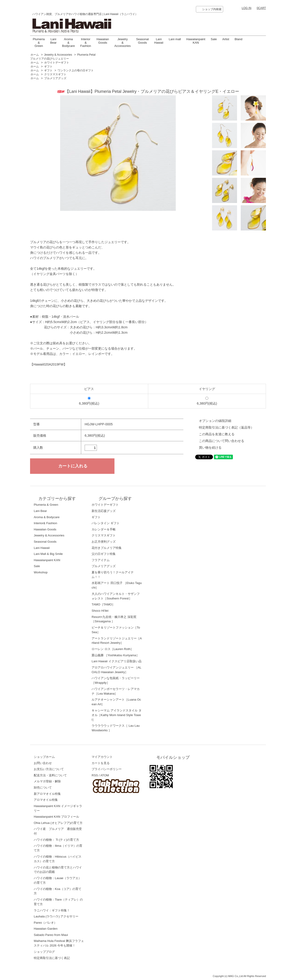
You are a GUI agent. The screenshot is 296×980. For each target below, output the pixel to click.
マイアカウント (102, 757)
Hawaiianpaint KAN (196, 41)
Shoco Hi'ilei (100, 611)
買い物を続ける (210, 448)
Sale (214, 39)
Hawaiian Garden (46, 929)
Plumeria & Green (39, 42)
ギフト (48, 67)
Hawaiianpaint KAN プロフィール (56, 817)
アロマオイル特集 (46, 800)
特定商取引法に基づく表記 (52, 958)
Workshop (41, 572)
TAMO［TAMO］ (103, 604)
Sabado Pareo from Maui (51, 935)
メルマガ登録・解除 (47, 781)
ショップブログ (44, 952)
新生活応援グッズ (104, 511)
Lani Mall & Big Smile (48, 554)
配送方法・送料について (50, 775)
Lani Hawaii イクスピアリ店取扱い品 (116, 661)
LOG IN (247, 8)
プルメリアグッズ (55, 78)
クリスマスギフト (55, 74)
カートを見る (101, 763)
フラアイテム (101, 560)
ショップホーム (44, 757)
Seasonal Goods (143, 41)
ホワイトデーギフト (57, 63)
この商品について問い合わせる (222, 441)
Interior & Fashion (86, 42)
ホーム (35, 55)
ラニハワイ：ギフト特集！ (52, 910)
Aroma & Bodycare (68, 42)
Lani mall (175, 39)
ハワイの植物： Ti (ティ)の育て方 (56, 840)
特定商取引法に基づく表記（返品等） (226, 427)
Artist (226, 39)
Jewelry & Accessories (123, 42)
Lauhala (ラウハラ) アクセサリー (56, 916)
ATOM (105, 775)
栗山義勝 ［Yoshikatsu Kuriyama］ (115, 655)
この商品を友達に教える (217, 434)
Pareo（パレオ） (45, 923)
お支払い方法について (49, 769)
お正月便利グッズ (104, 542)
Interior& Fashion (45, 523)
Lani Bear (53, 41)
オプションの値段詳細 (215, 421)
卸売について (43, 788)
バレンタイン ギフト (106, 523)
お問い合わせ (43, 763)
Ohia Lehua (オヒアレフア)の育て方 (58, 823)
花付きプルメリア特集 (107, 548)
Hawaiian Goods (103, 41)
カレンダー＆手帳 (104, 529)
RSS (95, 775)
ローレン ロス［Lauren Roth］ (113, 649)
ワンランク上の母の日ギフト (76, 70)
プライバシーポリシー (107, 769)
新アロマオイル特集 (47, 794)
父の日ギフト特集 (104, 554)
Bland (239, 39)
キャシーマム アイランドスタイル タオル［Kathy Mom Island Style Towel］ (116, 715)
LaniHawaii (159, 41)
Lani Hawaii (42, 548)
